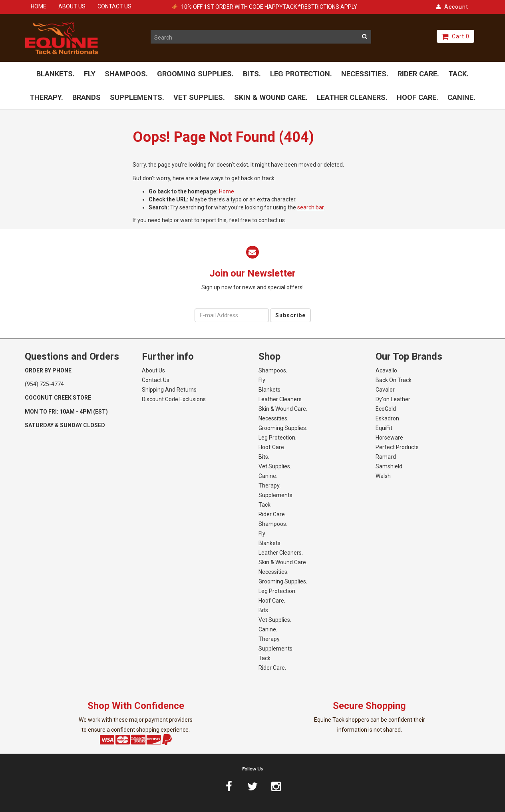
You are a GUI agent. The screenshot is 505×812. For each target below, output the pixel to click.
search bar (310, 207)
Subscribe (290, 315)
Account (452, 7)
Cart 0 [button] (455, 36)
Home (227, 191)
